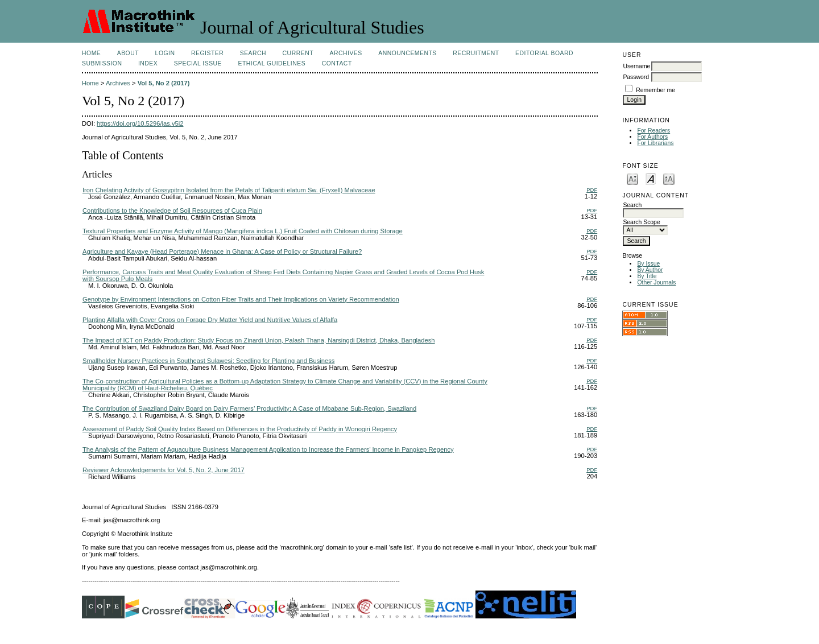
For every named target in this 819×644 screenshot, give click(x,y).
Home (91, 53)
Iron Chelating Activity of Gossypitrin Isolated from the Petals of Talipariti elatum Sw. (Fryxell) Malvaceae (229, 190)
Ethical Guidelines (272, 63)
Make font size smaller (632, 178)
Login (165, 53)
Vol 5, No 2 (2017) (164, 83)
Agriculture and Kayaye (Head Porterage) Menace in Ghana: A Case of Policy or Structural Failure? (222, 251)
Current (298, 53)
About (128, 53)
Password (636, 77)
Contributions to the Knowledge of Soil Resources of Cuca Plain (172, 210)
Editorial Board (544, 53)
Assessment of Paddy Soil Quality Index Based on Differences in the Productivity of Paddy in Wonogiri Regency (240, 429)
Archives (346, 53)
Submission (102, 63)
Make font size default (651, 178)
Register (207, 53)
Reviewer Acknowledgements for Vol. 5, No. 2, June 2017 (164, 470)
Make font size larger (669, 178)
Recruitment (476, 53)
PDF (592, 190)
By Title (647, 276)
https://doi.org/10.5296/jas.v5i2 (140, 123)
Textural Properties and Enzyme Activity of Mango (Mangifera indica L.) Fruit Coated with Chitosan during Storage (243, 231)
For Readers (653, 131)
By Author (650, 270)
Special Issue (198, 63)
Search (253, 53)
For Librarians (655, 143)
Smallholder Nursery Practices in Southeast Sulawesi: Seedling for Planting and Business (208, 361)
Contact (337, 63)
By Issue (648, 264)
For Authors (652, 137)
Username (636, 66)
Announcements (408, 53)
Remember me (655, 90)
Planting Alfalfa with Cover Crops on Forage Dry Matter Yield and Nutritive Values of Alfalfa (210, 320)
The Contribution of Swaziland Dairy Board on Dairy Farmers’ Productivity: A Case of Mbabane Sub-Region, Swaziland (249, 408)
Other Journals (656, 282)
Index (148, 63)
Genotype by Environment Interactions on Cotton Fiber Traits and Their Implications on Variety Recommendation (241, 299)
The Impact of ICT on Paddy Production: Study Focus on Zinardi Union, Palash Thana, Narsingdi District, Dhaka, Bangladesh (259, 340)
